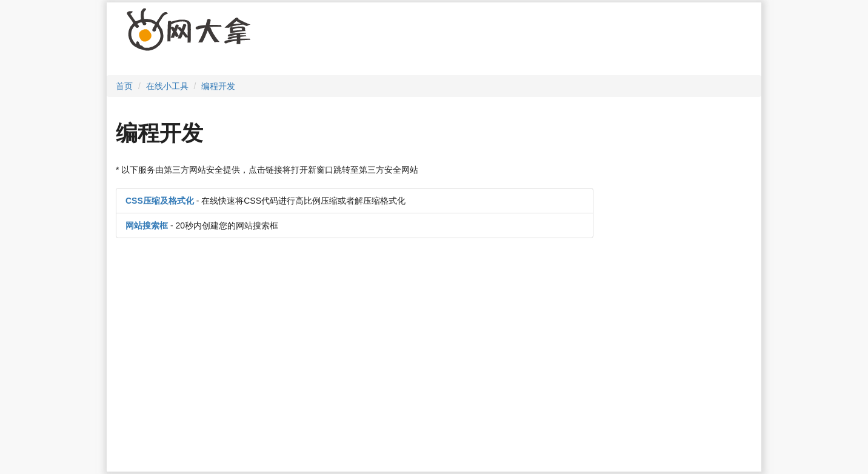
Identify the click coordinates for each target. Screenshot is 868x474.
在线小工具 (167, 86)
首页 (124, 86)
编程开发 (218, 86)
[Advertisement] (489, 42)
